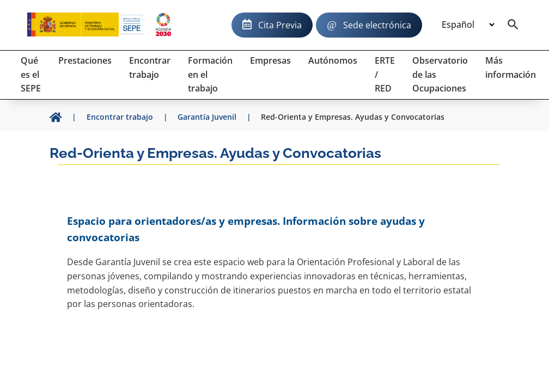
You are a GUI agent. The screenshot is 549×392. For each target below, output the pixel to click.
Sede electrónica (377, 25)
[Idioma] (468, 25)
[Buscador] (513, 25)
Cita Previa (280, 25)
